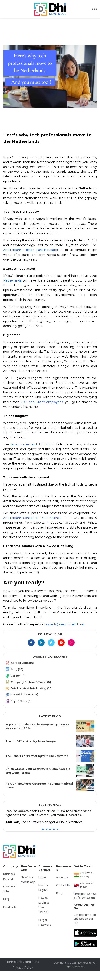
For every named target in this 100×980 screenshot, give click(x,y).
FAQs (7, 899)
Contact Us (63, 885)
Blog (59, 893)
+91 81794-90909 (87, 875)
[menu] (50, 683)
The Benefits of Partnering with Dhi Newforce (37, 756)
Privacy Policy (23, 968)
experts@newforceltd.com (87, 896)
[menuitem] (50, 664)
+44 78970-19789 (88, 885)
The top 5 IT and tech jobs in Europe (31, 741)
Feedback (9, 907)
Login (42, 877)
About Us (62, 877)
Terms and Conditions (23, 962)
